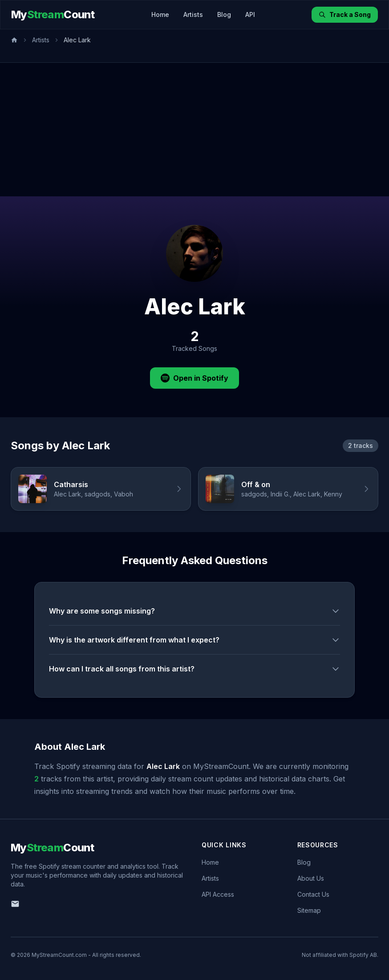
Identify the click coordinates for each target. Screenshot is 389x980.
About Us (311, 878)
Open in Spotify (194, 378)
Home (160, 14)
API (250, 14)
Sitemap (309, 910)
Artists (193, 14)
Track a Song (345, 14)
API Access (218, 894)
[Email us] (15, 904)
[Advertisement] (194, 130)
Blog (224, 14)
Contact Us (313, 894)
